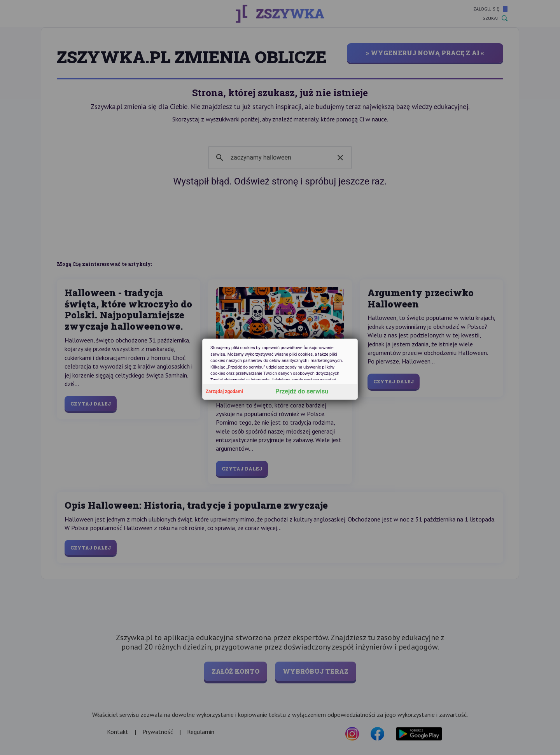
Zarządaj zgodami (224, 392)
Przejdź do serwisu (302, 391)
